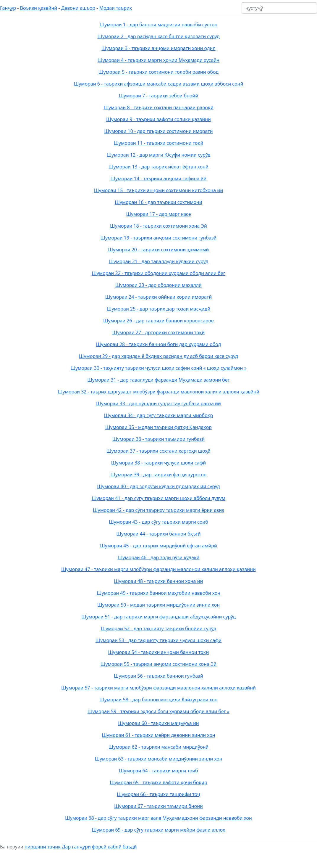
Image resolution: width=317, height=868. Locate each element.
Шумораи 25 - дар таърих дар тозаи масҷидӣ (158, 309)
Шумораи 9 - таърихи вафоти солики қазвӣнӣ (158, 119)
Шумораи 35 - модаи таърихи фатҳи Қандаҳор (158, 427)
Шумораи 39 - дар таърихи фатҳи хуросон (158, 475)
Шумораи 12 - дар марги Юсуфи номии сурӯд (159, 155)
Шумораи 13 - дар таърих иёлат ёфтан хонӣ (158, 167)
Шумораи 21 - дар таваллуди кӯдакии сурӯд (159, 261)
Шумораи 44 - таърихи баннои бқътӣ (158, 534)
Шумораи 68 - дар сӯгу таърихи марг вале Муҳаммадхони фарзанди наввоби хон (158, 818)
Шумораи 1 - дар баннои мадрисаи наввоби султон (159, 25)
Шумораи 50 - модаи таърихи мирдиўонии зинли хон (158, 605)
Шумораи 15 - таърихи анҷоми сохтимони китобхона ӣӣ (158, 190)
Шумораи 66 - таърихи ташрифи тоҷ (158, 794)
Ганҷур (8, 8)
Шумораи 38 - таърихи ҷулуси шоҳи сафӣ (158, 463)
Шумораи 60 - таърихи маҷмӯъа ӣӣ (158, 723)
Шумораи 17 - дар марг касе (158, 214)
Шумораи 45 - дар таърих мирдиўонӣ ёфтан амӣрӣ (158, 546)
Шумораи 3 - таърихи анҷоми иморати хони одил (158, 48)
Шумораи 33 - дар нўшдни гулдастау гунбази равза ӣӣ (158, 404)
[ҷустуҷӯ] (279, 8)
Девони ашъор (78, 8)
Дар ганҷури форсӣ (84, 847)
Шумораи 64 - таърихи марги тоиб (158, 771)
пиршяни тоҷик (43, 847)
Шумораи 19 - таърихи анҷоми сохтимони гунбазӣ (159, 238)
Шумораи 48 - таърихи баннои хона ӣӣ (159, 581)
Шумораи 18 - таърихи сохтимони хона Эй (158, 226)
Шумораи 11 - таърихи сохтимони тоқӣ (159, 143)
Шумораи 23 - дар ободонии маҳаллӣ (158, 285)
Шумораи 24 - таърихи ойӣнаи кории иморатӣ (158, 297)
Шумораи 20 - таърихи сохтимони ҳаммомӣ (158, 250)
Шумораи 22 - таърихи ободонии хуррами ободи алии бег (158, 273)
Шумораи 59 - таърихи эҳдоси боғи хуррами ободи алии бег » (158, 711)
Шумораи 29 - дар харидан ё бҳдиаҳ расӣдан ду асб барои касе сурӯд (158, 356)
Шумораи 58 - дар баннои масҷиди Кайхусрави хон (158, 700)
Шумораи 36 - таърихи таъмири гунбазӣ (158, 439)
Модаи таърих (116, 8)
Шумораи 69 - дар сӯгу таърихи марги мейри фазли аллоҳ (158, 830)
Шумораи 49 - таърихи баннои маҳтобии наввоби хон (158, 593)
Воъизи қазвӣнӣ (39, 8)
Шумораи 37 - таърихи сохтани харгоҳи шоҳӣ (158, 451)
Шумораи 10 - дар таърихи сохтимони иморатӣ (158, 131)
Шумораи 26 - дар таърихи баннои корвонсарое (158, 321)
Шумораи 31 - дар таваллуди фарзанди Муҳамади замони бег (158, 380)
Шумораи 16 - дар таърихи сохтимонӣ (158, 202)
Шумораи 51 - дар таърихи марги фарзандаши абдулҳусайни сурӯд (158, 617)
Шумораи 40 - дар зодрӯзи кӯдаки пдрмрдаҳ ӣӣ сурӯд (158, 486)
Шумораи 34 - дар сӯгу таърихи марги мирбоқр (159, 415)
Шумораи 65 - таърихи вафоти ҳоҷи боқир (158, 782)
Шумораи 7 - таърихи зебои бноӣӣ (158, 96)
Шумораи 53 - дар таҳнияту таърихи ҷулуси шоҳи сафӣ (158, 640)
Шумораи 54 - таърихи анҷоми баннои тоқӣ (159, 652)
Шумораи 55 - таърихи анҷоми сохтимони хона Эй (158, 664)
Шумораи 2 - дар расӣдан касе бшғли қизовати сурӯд (158, 36)
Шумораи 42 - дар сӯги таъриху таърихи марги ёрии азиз (158, 510)
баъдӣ (130, 847)
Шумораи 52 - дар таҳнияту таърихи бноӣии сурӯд (158, 629)
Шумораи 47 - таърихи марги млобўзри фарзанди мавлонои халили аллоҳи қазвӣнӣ (158, 569)
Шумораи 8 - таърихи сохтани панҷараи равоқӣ (158, 107)
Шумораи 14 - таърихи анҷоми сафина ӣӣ (159, 179)
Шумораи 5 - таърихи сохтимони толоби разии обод (158, 72)
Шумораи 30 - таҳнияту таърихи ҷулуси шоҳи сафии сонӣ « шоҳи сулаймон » (158, 368)
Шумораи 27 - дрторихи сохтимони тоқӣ (159, 332)
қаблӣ (115, 847)
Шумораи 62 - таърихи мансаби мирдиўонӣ (159, 747)
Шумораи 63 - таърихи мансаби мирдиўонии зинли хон (158, 759)
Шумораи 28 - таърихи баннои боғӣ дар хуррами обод (159, 344)
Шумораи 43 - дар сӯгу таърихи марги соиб (158, 522)
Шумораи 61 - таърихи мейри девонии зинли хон (158, 735)
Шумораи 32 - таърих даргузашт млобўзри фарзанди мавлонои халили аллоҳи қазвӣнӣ (158, 392)
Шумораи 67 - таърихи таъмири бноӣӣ (158, 806)
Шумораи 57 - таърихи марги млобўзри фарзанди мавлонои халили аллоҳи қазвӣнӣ (158, 688)
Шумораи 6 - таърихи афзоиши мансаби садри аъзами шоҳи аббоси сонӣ (159, 84)
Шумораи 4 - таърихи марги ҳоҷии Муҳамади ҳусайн (158, 60)
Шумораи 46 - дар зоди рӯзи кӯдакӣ (159, 557)
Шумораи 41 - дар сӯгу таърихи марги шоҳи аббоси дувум (158, 498)
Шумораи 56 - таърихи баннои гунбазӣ (158, 676)
